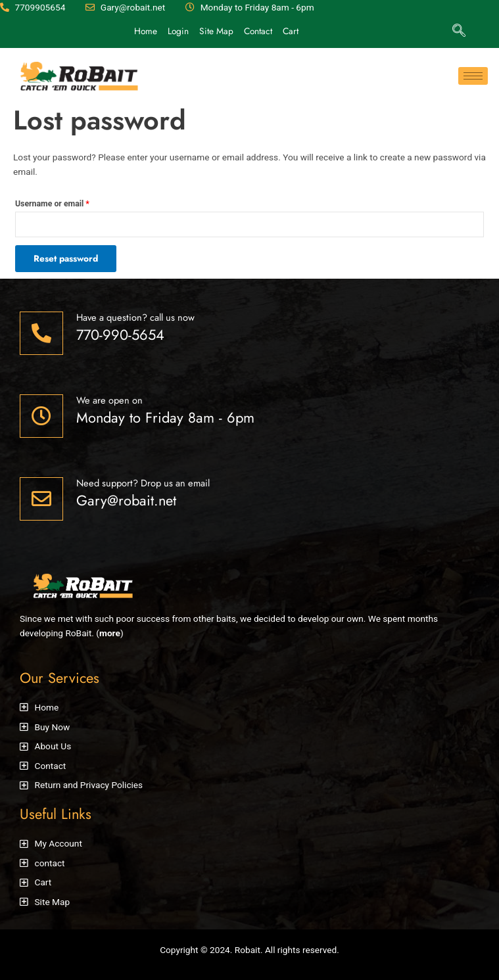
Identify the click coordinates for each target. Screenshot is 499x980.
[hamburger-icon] (473, 76)
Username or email (52, 204)
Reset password (66, 258)
